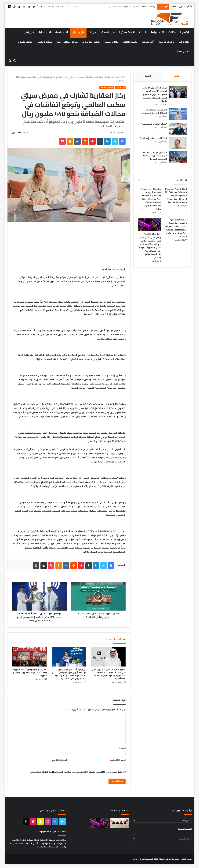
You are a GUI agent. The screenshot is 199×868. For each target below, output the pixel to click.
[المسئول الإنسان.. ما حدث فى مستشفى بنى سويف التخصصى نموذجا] (178, 157)
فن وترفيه (28, 32)
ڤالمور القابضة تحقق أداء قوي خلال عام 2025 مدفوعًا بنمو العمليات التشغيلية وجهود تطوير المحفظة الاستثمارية (109, 674)
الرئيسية (185, 32)
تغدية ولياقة (130, 42)
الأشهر (177, 76)
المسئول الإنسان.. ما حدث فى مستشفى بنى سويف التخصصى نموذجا (154, 156)
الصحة (143, 32)
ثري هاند (137, 859)
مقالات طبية (112, 42)
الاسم (122, 748)
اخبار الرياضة (157, 32)
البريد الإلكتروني (118, 760)
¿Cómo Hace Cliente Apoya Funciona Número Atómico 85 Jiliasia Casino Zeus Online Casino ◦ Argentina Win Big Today (151, 199)
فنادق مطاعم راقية (67, 42)
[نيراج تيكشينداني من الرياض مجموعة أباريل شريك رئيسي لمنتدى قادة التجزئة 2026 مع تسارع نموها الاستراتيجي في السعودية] (69, 657)
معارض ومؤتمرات (91, 42)
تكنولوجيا (184, 42)
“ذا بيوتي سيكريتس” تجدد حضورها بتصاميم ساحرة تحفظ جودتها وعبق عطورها (30, 673)
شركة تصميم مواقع (150, 859)
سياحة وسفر (108, 32)
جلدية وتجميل (44, 42)
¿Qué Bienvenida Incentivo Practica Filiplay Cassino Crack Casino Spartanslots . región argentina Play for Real (176, 228)
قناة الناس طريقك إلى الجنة (153, 138)
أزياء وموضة (148, 42)
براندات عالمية (166, 42)
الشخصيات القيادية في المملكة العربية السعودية (155, 112)
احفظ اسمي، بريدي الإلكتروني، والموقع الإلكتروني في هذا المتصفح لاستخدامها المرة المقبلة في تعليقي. (77, 772)
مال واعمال (78, 32)
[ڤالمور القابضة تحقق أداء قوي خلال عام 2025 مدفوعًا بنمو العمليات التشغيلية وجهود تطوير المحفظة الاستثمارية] (108, 657)
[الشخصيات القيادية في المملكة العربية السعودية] (178, 114)
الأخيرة (148, 76)
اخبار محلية (45, 32)
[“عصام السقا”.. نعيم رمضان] (178, 129)
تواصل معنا (183, 52)
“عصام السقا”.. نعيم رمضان (154, 124)
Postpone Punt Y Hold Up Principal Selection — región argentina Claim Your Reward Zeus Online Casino (176, 196)
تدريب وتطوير (25, 42)
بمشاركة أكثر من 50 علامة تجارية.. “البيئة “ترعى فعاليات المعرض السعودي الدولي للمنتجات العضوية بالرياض (154, 95)
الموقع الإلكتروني (59, 760)
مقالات (172, 32)
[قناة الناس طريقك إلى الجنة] (178, 143)
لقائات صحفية (127, 32)
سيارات (93, 32)
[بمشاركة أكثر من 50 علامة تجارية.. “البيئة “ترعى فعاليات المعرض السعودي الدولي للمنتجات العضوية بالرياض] (178, 92)
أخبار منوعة (62, 32)
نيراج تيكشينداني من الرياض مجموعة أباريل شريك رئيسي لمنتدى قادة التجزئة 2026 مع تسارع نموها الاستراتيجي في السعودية (69, 674)
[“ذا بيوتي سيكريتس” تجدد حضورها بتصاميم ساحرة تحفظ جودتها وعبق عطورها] (30, 657)
